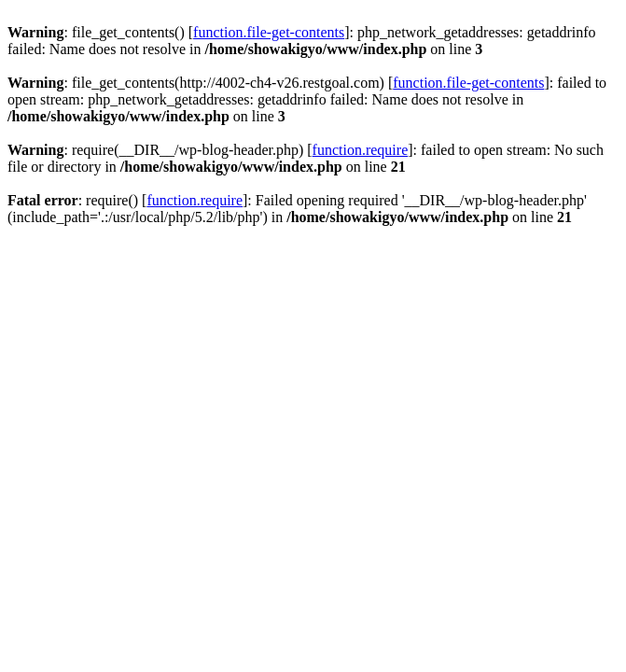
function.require (361, 150)
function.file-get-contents (269, 32)
